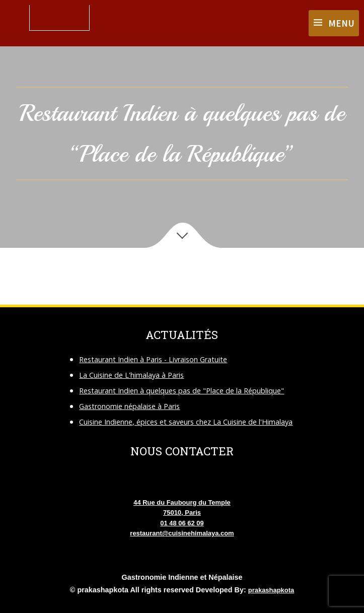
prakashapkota (271, 590)
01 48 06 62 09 (182, 523)
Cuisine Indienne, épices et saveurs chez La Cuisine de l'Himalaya (186, 422)
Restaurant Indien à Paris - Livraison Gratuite (153, 359)
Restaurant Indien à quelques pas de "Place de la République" (181, 391)
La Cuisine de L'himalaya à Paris (131, 375)
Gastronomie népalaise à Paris (129, 406)
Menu (341, 23)
